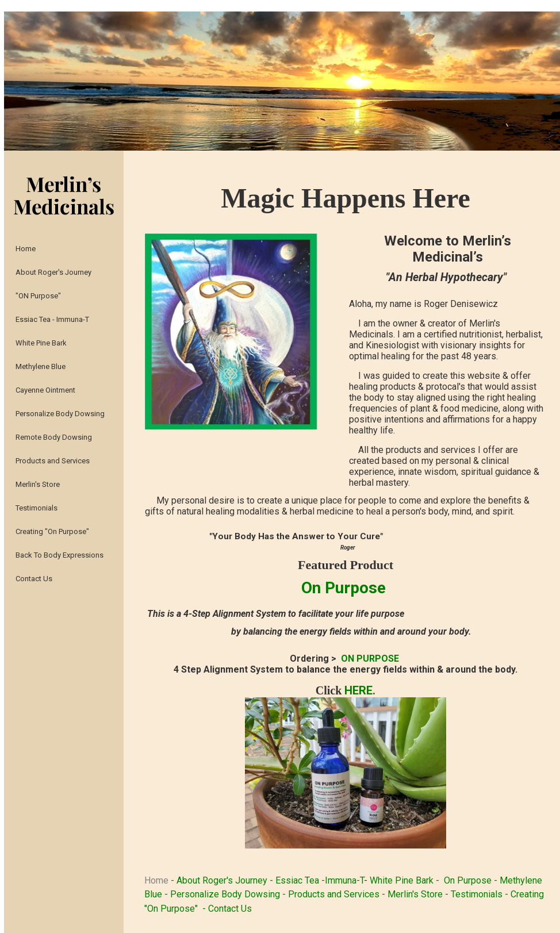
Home (158, 880)
